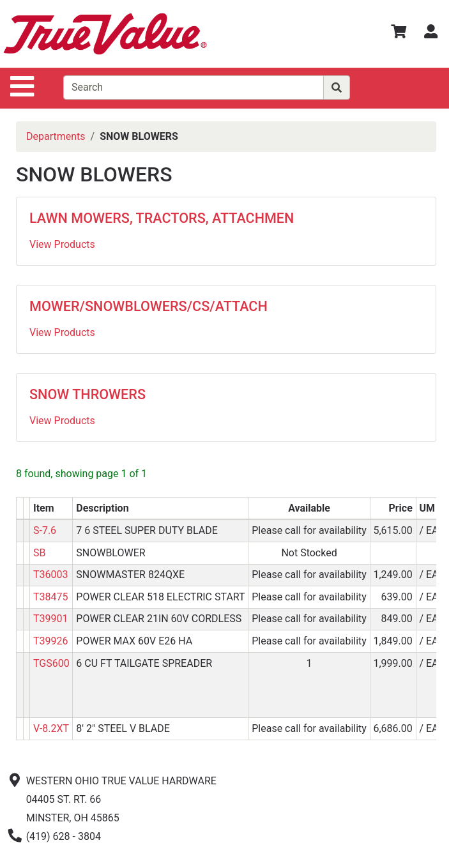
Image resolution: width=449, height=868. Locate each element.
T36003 (51, 575)
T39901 (51, 619)
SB (39, 553)
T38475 (51, 597)
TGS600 (51, 663)
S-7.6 (45, 530)
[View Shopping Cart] (399, 34)
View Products (62, 244)
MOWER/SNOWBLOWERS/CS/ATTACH (148, 306)
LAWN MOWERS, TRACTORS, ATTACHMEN (162, 218)
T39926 (51, 641)
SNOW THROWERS (88, 394)
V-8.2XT (51, 728)
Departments (56, 136)
